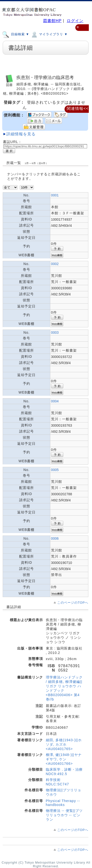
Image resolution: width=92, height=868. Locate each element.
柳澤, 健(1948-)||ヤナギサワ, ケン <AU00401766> (64, 759)
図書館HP (52, 21)
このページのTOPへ (73, 603)
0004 (55, 401)
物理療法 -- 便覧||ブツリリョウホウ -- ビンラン (64, 815)
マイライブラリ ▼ (49, 34)
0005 (55, 470)
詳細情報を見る (21, 134)
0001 (55, 195)
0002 (55, 264)
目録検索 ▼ (16, 34)
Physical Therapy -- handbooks (63, 803)
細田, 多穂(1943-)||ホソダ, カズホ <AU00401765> (64, 744)
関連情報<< (78, 108)
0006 (55, 538)
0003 (55, 332)
